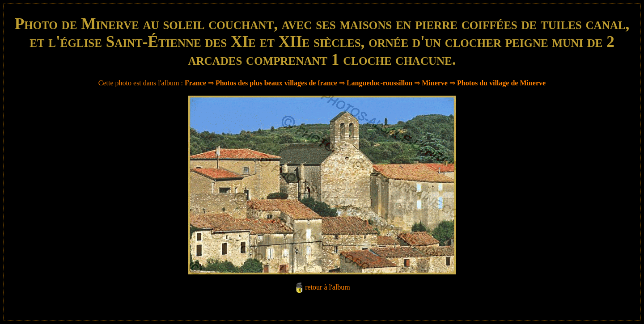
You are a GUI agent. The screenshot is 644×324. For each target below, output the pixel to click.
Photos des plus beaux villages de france (276, 83)
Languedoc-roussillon (379, 83)
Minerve (435, 83)
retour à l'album (328, 287)
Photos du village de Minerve (501, 83)
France (195, 83)
